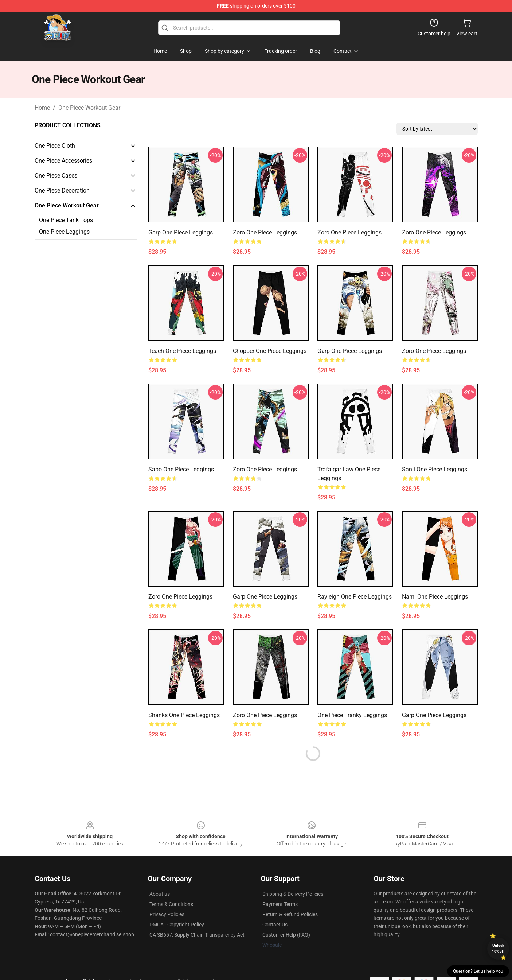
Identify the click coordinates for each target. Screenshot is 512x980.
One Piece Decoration (62, 190)
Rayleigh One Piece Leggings (355, 597)
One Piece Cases (56, 176)
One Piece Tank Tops (66, 220)
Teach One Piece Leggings (182, 351)
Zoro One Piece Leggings (265, 232)
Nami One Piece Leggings (435, 597)
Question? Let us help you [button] (478, 971)
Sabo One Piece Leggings (181, 469)
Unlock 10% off (498, 948)
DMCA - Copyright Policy (177, 925)
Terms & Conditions (171, 904)
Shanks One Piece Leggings (184, 715)
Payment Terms (280, 904)
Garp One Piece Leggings (181, 232)
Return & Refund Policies (290, 914)
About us (160, 894)
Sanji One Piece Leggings (435, 469)
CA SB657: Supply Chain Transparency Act (197, 935)
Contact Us (275, 925)
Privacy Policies (167, 914)
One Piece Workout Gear (89, 108)
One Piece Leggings (64, 232)
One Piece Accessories (63, 161)
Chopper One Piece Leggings (270, 351)
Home (42, 108)
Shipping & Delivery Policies (293, 894)
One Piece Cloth (55, 146)
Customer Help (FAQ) (286, 935)
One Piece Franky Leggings (352, 715)
